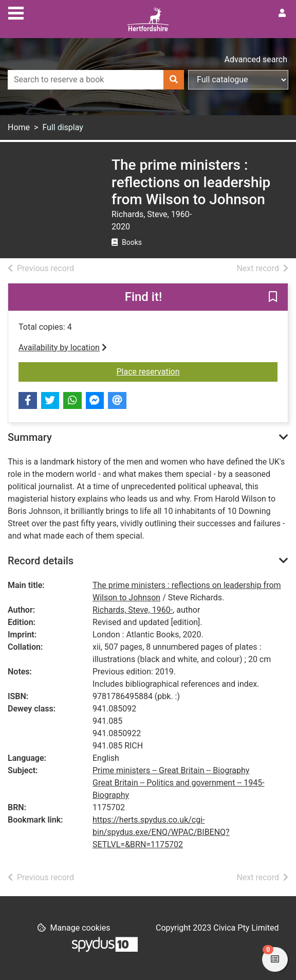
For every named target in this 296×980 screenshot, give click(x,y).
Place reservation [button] (197, 371)
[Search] (174, 80)
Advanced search (256, 59)
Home (19, 127)
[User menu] (282, 13)
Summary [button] (30, 437)
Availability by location (63, 348)
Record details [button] (41, 561)
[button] (273, 297)
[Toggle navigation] (16, 12)
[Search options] (238, 80)
